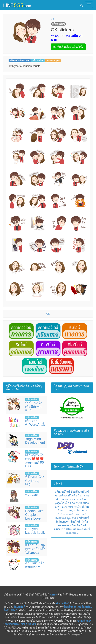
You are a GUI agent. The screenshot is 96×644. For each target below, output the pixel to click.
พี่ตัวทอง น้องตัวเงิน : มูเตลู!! (35, 481)
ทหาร (68, 499)
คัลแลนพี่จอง (80, 529)
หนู (71, 510)
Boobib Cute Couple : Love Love (34, 515)
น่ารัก (58, 507)
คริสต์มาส (60, 529)
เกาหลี (70, 514)
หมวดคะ (32, 495)
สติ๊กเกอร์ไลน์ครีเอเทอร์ (19, 61)
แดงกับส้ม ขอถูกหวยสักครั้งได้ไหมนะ (35, 549)
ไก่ (63, 503)
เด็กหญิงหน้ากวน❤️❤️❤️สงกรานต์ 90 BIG (34, 461)
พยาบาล (76, 499)
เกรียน (59, 510)
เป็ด (67, 503)
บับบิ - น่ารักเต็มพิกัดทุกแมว (34, 407)
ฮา (77, 503)
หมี (78, 495)
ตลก (72, 503)
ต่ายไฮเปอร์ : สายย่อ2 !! (35, 565)
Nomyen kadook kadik (35, 531)
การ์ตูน (77, 510)
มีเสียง (86, 507)
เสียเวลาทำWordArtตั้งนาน (35, 425)
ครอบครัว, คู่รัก (53, 61)
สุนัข (70, 507)
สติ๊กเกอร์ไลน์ (38, 61)
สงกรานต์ (61, 518)
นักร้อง (61, 514)
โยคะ (85, 499)
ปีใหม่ (69, 529)
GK (52, 19)
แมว (82, 495)
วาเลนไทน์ (80, 514)
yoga (58, 503)
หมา (64, 507)
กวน (66, 510)
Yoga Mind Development (35, 441)
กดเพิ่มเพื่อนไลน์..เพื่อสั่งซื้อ (68, 47)
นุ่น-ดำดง (72, 518)
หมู (87, 495)
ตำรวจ (60, 499)
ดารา (85, 510)
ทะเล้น (77, 507)
